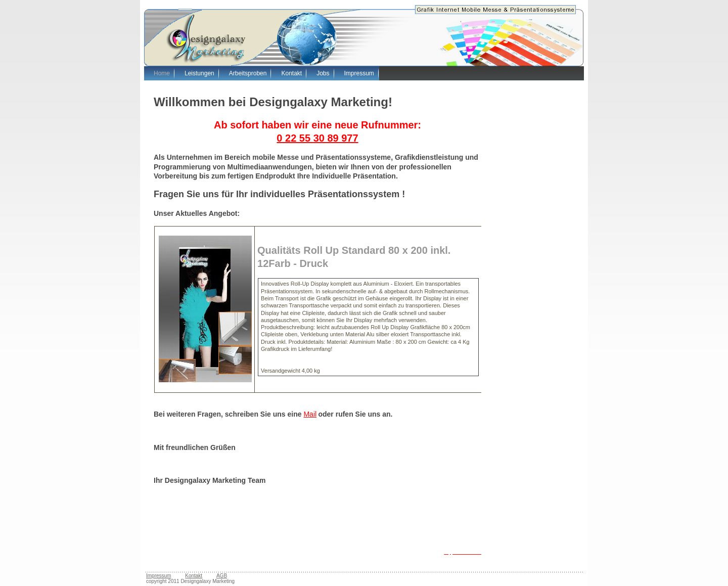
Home (162, 73)
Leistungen (199, 73)
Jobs (323, 73)
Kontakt (291, 73)
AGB (222, 576)
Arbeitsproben (248, 73)
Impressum (359, 73)
